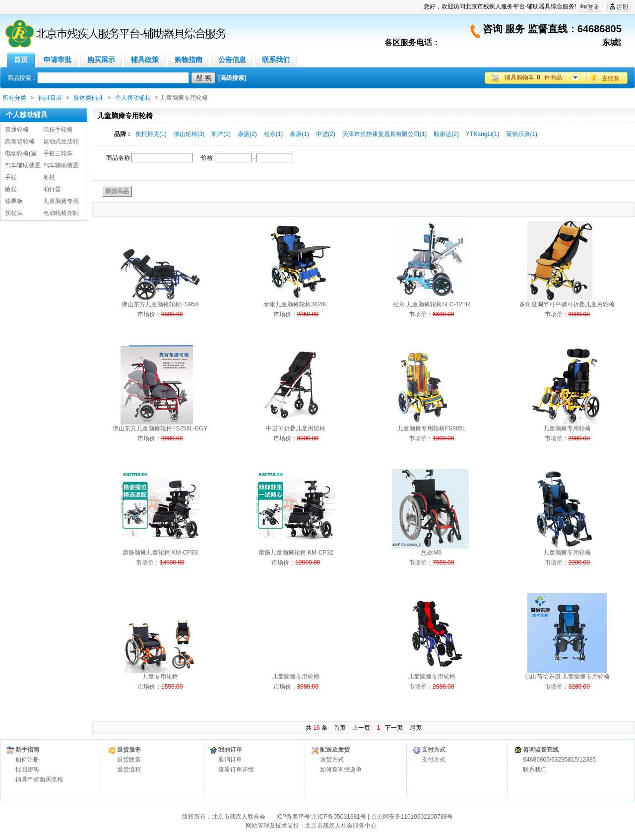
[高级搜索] (232, 78)
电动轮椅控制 (61, 213)
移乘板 (14, 201)
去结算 (611, 78)
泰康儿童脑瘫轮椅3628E (296, 304)
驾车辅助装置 (23, 165)
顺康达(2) (446, 134)
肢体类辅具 (88, 98)
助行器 (52, 189)
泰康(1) (299, 134)
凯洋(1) (221, 134)
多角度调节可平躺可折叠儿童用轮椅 (567, 304)
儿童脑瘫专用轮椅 (567, 428)
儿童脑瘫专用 (61, 201)
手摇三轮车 (58, 153)
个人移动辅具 (133, 98)
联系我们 (535, 770)
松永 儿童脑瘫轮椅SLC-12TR (432, 304)
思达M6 (431, 553)
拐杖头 (14, 213)
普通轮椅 (17, 130)
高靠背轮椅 (20, 141)
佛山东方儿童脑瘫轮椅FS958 (160, 304)
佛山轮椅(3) (189, 134)
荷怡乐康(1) (522, 134)
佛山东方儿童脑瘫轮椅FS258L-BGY (160, 428)
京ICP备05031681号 (339, 817)
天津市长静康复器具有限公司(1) (385, 134)
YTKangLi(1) (482, 134)
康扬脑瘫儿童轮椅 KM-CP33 (160, 553)
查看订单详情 (236, 770)
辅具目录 (50, 98)
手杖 (11, 177)
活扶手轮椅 (58, 130)
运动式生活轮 (61, 141)
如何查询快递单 (341, 770)
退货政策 (129, 760)
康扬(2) (247, 134)
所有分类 (14, 98)
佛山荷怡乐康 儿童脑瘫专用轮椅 (567, 677)
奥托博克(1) (151, 134)
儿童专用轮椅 (160, 677)
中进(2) (326, 134)
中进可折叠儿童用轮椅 (296, 428)
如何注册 (27, 760)
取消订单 (230, 760)
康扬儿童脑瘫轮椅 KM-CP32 (296, 553)
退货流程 (129, 770)
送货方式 (332, 760)
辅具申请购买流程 (39, 779)
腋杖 (11, 189)
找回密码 (27, 770)
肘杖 (49, 177)
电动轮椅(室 (21, 153)
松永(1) (274, 134)
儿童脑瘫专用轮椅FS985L (432, 428)
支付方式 (434, 760)
